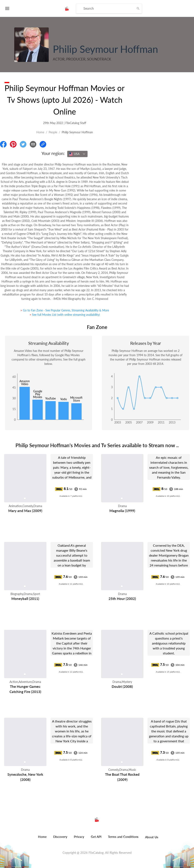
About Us (152, 837)
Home (40, 132)
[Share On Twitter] (23, 144)
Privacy (79, 837)
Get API (96, 837)
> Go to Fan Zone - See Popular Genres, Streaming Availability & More (65, 310)
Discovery (60, 837)
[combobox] (77, 154)
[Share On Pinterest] (13, 144)
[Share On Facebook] (3, 144)
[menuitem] (42, 839)
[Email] (33, 144)
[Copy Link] (43, 144)
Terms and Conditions (123, 837)
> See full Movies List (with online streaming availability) (65, 315)
